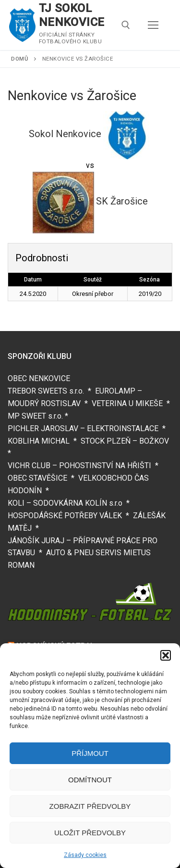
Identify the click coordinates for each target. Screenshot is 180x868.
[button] (166, 655)
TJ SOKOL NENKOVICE (72, 15)
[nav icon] (153, 25)
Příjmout (90, 753)
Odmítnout (90, 780)
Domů (20, 59)
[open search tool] (126, 25)
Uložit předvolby (90, 833)
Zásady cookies (85, 855)
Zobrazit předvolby (90, 806)
